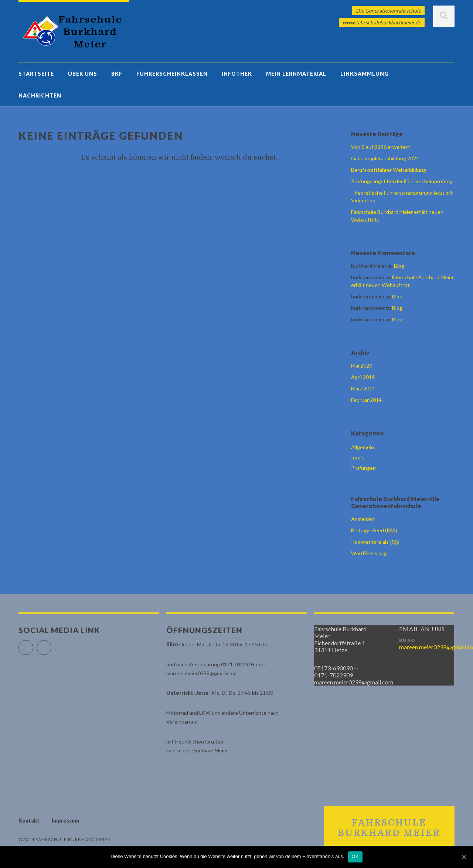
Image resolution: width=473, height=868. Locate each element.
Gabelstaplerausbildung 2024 (385, 158)
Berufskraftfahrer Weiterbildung (389, 170)
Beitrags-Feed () (374, 530)
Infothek (237, 74)
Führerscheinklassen (172, 74)
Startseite (36, 74)
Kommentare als (375, 542)
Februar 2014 (366, 400)
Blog (399, 266)
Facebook (33, 644)
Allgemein (363, 447)
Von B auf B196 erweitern (381, 147)
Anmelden (363, 519)
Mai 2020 (362, 365)
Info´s (358, 457)
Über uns (83, 74)
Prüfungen (363, 468)
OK (355, 856)
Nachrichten (40, 95)
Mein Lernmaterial (296, 74)
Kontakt (29, 821)
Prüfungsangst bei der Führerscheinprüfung (402, 181)
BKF (117, 74)
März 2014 (363, 388)
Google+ (51, 644)
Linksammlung (365, 74)
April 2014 (363, 377)
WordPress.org (369, 553)
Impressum (65, 821)
